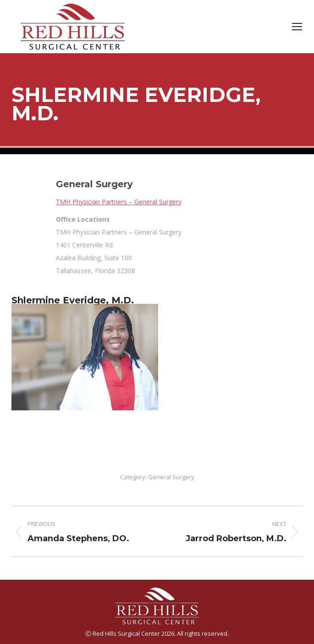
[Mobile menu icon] (297, 27)
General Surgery (171, 477)
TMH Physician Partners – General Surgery (189, 202)
